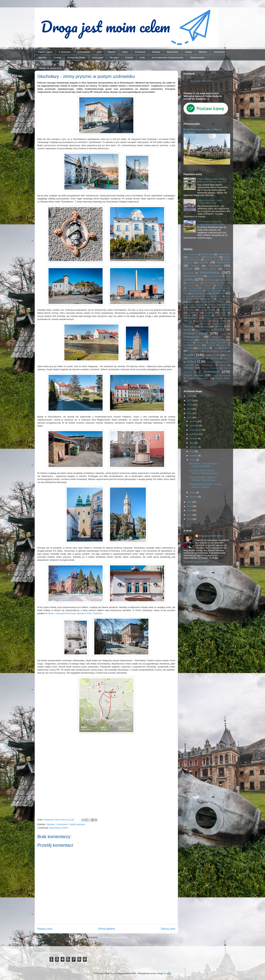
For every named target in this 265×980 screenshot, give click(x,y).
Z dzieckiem (65, 52)
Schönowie (211, 345)
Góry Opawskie (223, 285)
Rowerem (188, 343)
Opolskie (43, 58)
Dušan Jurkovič (215, 276)
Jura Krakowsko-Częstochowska (167, 58)
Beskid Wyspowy (212, 260)
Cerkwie (129, 58)
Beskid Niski (224, 254)
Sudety (188, 52)
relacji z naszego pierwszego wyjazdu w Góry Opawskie (75, 613)
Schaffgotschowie (192, 345)
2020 (190, 502)
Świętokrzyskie (197, 58)
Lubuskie (194, 313)
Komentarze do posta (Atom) (112, 937)
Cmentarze (140, 52)
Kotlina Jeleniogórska (219, 305)
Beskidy (156, 52)
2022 (190, 413)
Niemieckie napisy (203, 330)
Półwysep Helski (217, 340)
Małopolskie (172, 52)
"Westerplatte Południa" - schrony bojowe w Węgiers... (205, 486)
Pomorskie (189, 340)
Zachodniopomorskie (221, 375)
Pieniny (223, 334)
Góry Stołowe (221, 288)
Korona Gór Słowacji (193, 305)
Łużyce (187, 315)
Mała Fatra (221, 315)
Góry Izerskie (189, 285)
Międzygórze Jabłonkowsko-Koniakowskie (204, 324)
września (194, 434)
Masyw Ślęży (212, 318)
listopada (194, 425)
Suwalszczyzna (195, 351)
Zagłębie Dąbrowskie (198, 378)
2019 (190, 506)
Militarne (203, 52)
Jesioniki (187, 296)
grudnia (194, 421)
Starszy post (168, 929)
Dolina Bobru (209, 269)
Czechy (57, 58)
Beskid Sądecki (195, 257)
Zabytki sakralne (77, 824)
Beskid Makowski (190, 255)
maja (192, 451)
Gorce (228, 276)
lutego (193, 492)
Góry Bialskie (224, 280)
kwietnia (194, 456)
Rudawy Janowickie (218, 343)
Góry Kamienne (206, 285)
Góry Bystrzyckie (193, 283)
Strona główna (106, 929)
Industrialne (219, 52)
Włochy (223, 365)
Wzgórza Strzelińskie (210, 368)
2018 (190, 510)
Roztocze (201, 343)
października (196, 430)
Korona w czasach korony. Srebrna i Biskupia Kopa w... (204, 472)
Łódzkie (209, 313)
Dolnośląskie (84, 52)
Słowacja (188, 348)
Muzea (219, 326)
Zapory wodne (223, 378)
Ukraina (227, 358)
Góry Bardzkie (210, 280)
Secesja (223, 345)
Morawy (205, 326)
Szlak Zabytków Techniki (216, 351)
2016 (190, 519)
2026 (190, 396)
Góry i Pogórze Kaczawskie (215, 283)
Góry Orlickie (192, 288)
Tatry (228, 355)
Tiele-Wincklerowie (197, 358)
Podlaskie (217, 337)
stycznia (194, 497)
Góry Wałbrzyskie (214, 290)
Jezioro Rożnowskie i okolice (208, 296)
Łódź (223, 313)
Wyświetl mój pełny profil (196, 562)
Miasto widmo (219, 321)
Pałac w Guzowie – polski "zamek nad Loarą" (210, 202)
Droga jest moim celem (202, 81)
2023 (190, 409)
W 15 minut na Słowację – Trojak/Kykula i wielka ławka (211, 223)
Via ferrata (211, 362)
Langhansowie (208, 310)
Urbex (125, 52)
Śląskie (112, 52)
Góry (99, 52)
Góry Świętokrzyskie (193, 290)
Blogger (167, 973)
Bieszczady (98, 58)
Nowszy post (45, 929)
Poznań (203, 340)
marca (193, 460)
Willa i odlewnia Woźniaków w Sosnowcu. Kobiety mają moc (212, 180)
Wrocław (114, 58)
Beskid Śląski (212, 257)
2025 (190, 400)
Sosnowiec (203, 348)
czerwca (194, 447)
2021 (190, 418)
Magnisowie (204, 315)
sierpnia (194, 438)
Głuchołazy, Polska (59, 828)
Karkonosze (224, 299)
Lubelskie (226, 310)
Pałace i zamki (45, 52)
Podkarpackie (191, 337)
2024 (190, 405)
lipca (192, 443)
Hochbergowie (199, 293)
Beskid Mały (207, 254)
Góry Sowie (207, 288)
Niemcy (187, 330)
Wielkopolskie (207, 365)
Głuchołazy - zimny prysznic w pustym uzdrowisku (204, 465)
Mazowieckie (202, 321)
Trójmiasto (214, 358)
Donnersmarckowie (193, 276)
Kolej (142, 58)
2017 (190, 515)
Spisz (216, 348)
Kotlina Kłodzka (197, 307)
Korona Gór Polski (76, 58)
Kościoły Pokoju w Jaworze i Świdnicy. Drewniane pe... (203, 479)
